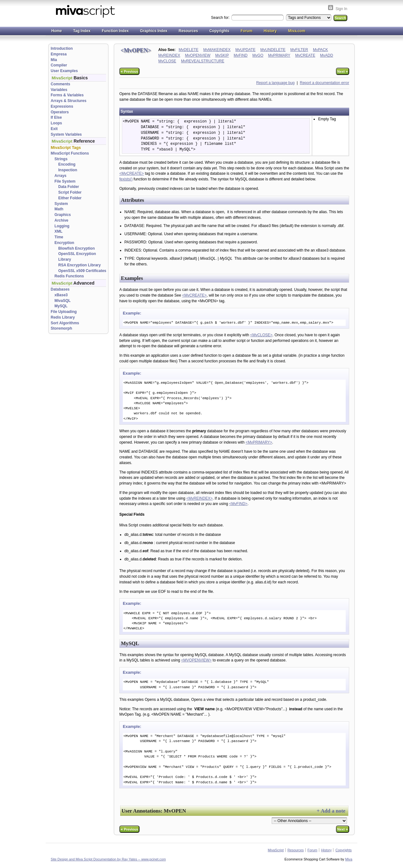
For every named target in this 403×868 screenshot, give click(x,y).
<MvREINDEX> (199, 498)
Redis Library (63, 317)
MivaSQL (62, 301)
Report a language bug (275, 83)
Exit (54, 129)
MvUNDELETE (273, 50)
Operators (60, 112)
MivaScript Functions (70, 153)
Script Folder (70, 192)
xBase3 (61, 295)
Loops (56, 123)
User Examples (64, 71)
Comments (60, 84)
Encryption (64, 243)
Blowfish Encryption (77, 248)
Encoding (67, 164)
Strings (61, 159)
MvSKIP (222, 55)
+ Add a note (331, 811)
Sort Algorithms (65, 323)
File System (65, 181)
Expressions (62, 106)
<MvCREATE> (132, 173)
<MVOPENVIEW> (196, 660)
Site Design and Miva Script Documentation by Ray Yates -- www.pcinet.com (108, 859)
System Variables (66, 134)
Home (57, 31)
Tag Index (82, 31)
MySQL (61, 306)
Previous (129, 71)
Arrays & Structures (68, 101)
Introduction (62, 48)
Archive (61, 220)
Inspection (68, 170)
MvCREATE (305, 55)
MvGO (258, 55)
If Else (56, 117)
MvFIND (241, 55)
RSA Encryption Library (79, 265)
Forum (246, 31)
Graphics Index (154, 31)
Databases (60, 289)
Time (59, 237)
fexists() (126, 179)
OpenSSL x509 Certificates (82, 271)
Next (343, 71)
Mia (54, 60)
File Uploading (64, 312)
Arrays (60, 176)
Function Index (115, 31)
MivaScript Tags (66, 148)
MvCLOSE (167, 61)
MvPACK (321, 50)
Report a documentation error (324, 83)
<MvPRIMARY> (259, 442)
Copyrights (219, 31)
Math (59, 209)
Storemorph (61, 328)
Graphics (63, 215)
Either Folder (70, 198)
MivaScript (276, 850)
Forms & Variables (67, 95)
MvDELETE (189, 50)
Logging (62, 226)
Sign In (341, 9)
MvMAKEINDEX (217, 50)
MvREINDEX (169, 55)
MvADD (327, 55)
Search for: (221, 18)
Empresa (59, 54)
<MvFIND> (238, 504)
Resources (188, 31)
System (61, 204)
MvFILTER (299, 50)
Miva (349, 859)
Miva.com (297, 31)
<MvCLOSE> (261, 335)
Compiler (59, 65)
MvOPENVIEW (198, 55)
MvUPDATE (246, 50)
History (270, 31)
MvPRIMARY (279, 55)
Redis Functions (69, 276)
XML (58, 231)
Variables (59, 90)
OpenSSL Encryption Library (77, 257)
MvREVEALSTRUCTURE (203, 61)
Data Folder (69, 187)
